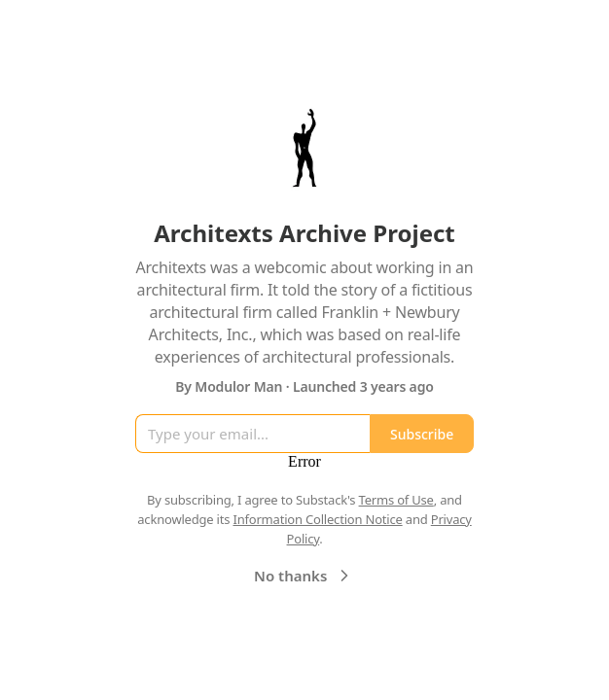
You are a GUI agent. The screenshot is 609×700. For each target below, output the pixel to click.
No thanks (304, 576)
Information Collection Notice (317, 519)
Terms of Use (396, 500)
